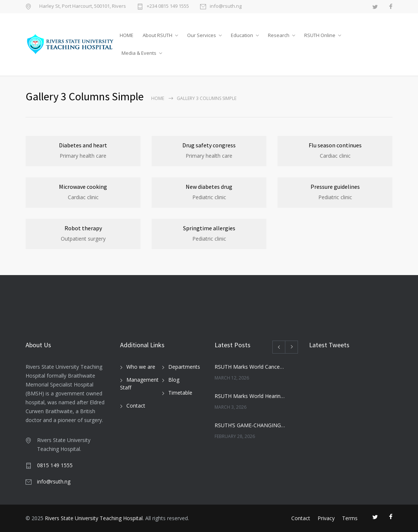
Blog (174, 380)
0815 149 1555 (55, 465)
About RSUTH (157, 35)
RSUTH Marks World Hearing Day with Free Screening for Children (250, 396)
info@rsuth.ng (226, 6)
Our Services (202, 35)
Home (158, 98)
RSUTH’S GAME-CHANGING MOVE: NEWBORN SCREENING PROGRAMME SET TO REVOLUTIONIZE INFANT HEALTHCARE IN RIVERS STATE (250, 425)
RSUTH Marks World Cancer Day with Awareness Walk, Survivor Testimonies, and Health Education (250, 367)
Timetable (180, 393)
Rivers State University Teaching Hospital (94, 518)
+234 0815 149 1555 (168, 6)
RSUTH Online (320, 35)
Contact (136, 406)
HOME (127, 35)
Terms (350, 518)
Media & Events (139, 53)
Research (279, 35)
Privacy (326, 518)
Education (242, 35)
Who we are (141, 367)
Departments (184, 367)
